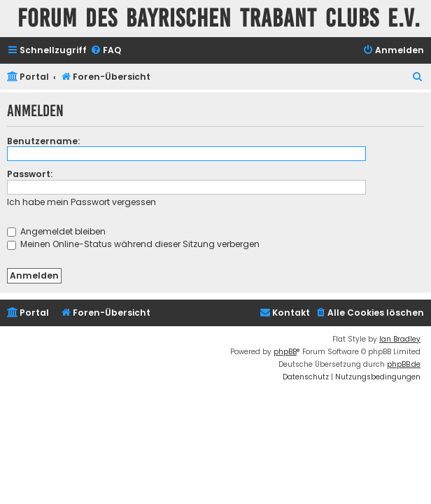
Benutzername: (43, 141)
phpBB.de (404, 364)
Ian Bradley (400, 339)
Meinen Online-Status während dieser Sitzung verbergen (133, 244)
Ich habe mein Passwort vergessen (82, 202)
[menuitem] (106, 51)
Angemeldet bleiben (56, 231)
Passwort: (30, 174)
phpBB (285, 352)
